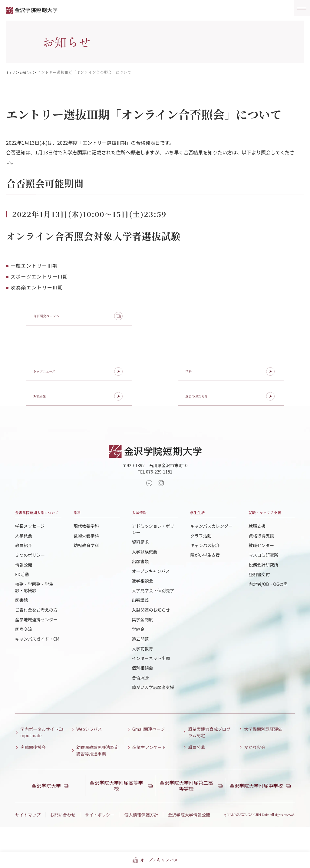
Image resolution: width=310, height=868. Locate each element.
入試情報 (144, 534)
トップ (12, 72)
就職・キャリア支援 (270, 538)
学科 (80, 534)
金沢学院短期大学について (36, 538)
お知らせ (31, 72)
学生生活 (202, 534)
